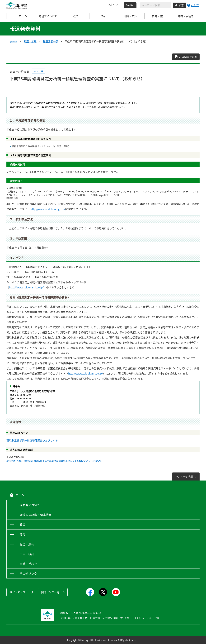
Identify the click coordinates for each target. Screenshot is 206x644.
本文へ (112, 5)
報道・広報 (30, 41)
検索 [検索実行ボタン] (181, 5)
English (130, 5)
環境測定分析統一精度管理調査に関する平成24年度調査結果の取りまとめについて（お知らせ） (55, 461)
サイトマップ (18, 592)
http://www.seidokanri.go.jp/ (48, 209)
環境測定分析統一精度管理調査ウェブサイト (32, 440)
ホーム (20, 16)
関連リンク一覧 (50, 592)
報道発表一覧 (51, 41)
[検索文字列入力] (156, 5)
